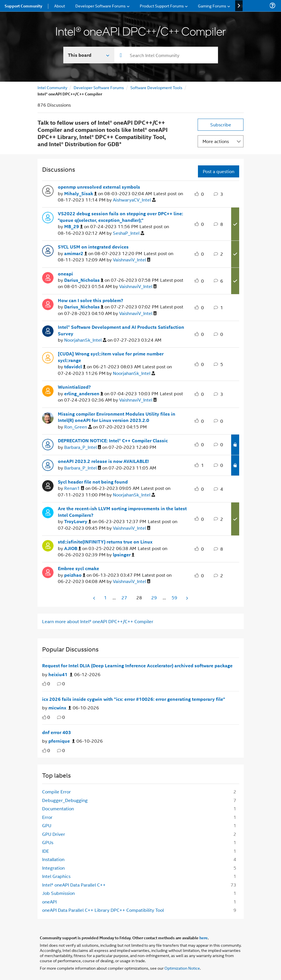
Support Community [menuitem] (23, 6)
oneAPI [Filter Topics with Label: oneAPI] (49, 902)
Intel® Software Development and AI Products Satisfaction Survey (121, 330)
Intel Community (52, 87)
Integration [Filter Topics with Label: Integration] (53, 868)
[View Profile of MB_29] (73, 227)
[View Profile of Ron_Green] (78, 427)
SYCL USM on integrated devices (93, 247)
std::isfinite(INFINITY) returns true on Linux (105, 542)
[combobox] (166, 55)
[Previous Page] (95, 598)
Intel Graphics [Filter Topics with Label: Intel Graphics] (56, 876)
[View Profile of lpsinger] (124, 555)
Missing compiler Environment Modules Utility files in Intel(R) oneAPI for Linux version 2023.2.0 (117, 417)
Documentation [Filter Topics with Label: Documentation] (58, 808)
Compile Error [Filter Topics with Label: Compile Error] (56, 792)
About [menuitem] (60, 6)
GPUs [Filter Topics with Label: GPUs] (48, 842)
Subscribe (221, 125)
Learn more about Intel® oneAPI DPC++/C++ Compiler (98, 621)
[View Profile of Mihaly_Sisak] (80, 194)
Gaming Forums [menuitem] (212, 6)
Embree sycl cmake (78, 568)
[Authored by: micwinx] (60, 708)
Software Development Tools (156, 87)
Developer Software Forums (99, 87)
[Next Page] (186, 598)
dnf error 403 (57, 732)
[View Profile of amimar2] (76, 254)
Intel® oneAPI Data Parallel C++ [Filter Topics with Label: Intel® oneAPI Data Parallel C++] (74, 885)
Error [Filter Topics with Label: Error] (47, 817)
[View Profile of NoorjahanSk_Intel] (85, 340)
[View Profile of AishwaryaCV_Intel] (134, 200)
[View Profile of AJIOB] (73, 548)
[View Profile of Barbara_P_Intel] (83, 447)
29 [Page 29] (154, 597)
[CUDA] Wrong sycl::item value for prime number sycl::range (111, 357)
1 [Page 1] (105, 597)
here (204, 938)
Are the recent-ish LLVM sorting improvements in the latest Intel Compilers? (122, 512)
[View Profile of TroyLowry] (78, 522)
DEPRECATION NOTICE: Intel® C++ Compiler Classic (113, 441)
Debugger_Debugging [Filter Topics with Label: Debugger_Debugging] (65, 800)
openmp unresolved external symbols (99, 187)
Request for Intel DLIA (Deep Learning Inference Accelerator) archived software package (137, 666)
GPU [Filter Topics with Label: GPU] (47, 825)
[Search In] (89, 55)
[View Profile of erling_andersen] (84, 394)
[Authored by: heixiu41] (60, 675)
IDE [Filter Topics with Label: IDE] (46, 851)
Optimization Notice (182, 968)
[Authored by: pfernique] (62, 741)
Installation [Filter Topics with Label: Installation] (53, 859)
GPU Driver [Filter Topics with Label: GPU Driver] (54, 834)
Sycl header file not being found (93, 482)
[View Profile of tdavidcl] (75, 367)
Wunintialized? (74, 387)
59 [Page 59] (174, 597)
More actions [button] (216, 141)
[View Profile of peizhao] (75, 575)
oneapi (65, 274)
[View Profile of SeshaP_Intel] (128, 233)
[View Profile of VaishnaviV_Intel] (132, 260)
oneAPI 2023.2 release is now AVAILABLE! (103, 461)
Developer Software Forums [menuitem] (101, 6)
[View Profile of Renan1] (74, 488)
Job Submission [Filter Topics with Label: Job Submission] (58, 893)
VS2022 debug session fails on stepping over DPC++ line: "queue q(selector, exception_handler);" (120, 217)
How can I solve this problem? (91, 300)
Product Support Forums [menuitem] (162, 6)
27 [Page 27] (124, 597)
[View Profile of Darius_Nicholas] (84, 280)
